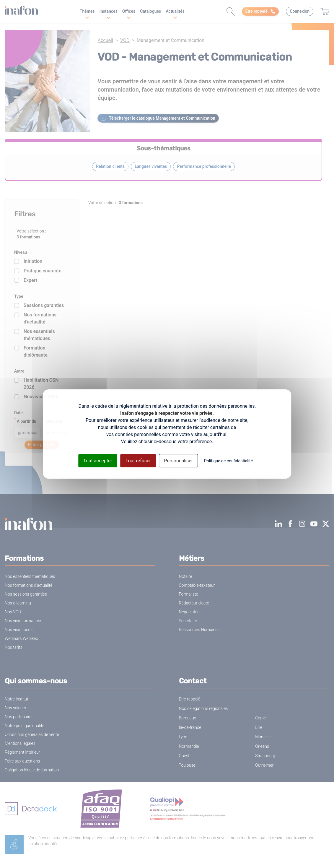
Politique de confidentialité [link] (228, 461)
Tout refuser (138, 461)
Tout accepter (98, 461)
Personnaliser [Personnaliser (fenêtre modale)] (179, 461)
